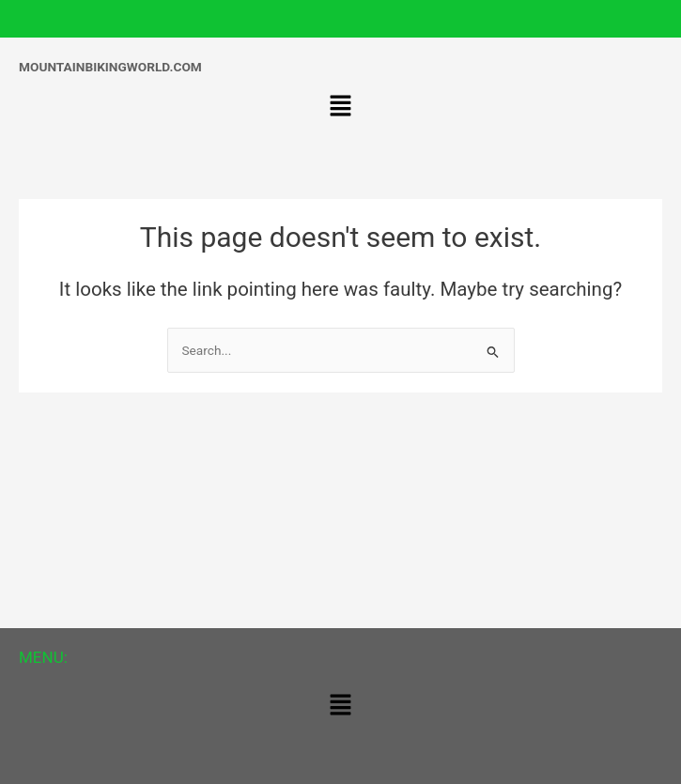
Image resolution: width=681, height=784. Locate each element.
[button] (340, 108)
